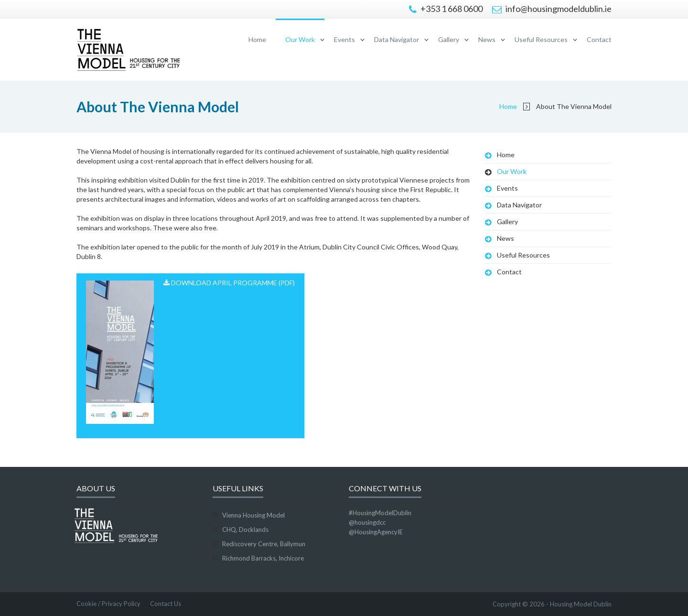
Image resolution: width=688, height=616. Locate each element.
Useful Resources (541, 39)
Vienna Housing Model (253, 515)
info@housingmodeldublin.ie (552, 9)
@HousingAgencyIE (376, 532)
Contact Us (166, 604)
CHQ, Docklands (245, 530)
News (487, 39)
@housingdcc (367, 522)
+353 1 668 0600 (446, 9)
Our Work (300, 39)
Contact (599, 39)
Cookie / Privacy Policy (108, 604)
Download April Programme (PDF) (190, 351)
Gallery (449, 39)
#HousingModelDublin (380, 513)
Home (257, 39)
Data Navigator (397, 39)
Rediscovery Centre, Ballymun (264, 544)
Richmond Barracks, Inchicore (263, 558)
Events (344, 39)
